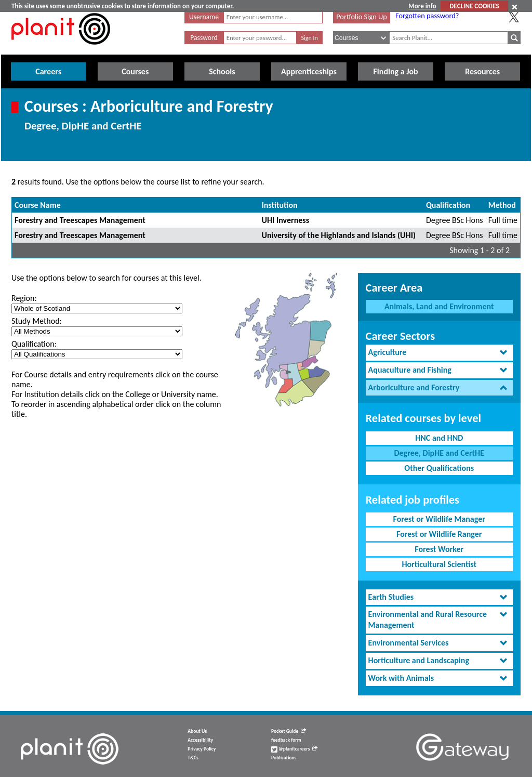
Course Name (38, 205)
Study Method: (37, 321)
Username (204, 17)
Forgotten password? (427, 16)
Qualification (448, 205)
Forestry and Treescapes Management (80, 220)
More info (422, 6)
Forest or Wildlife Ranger (439, 534)
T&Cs (193, 758)
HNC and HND (439, 438)
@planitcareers (295, 749)
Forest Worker (439, 549)
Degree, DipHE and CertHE (439, 453)
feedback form (286, 740)
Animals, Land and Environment (439, 306)
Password (204, 38)
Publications (284, 758)
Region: (24, 298)
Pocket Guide (289, 731)
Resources (482, 71)
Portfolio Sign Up (362, 17)
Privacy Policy (202, 749)
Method (502, 205)
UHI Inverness (286, 220)
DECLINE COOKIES (474, 6)
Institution (280, 205)
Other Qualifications (439, 468)
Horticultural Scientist (439, 564)
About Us (197, 731)
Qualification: (34, 344)
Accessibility (200, 740)
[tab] (439, 353)
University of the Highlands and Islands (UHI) (339, 235)
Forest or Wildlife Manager (439, 519)
